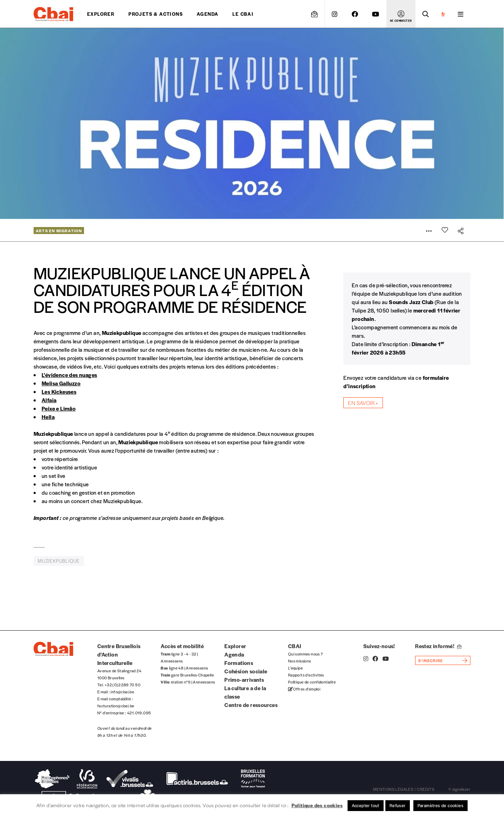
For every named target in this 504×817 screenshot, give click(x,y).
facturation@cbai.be (116, 706)
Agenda (208, 14)
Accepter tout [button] (366, 805)
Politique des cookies (317, 805)
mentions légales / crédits (404, 789)
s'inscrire (431, 660)
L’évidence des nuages (69, 375)
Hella (48, 417)
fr (443, 14)
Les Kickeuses (59, 392)
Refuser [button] (398, 805)
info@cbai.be (122, 692)
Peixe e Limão (59, 408)
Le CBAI (243, 14)
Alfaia (49, 400)
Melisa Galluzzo (61, 383)
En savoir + (363, 403)
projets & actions (156, 14)
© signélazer (459, 789)
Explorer (101, 14)
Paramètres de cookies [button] (440, 805)
